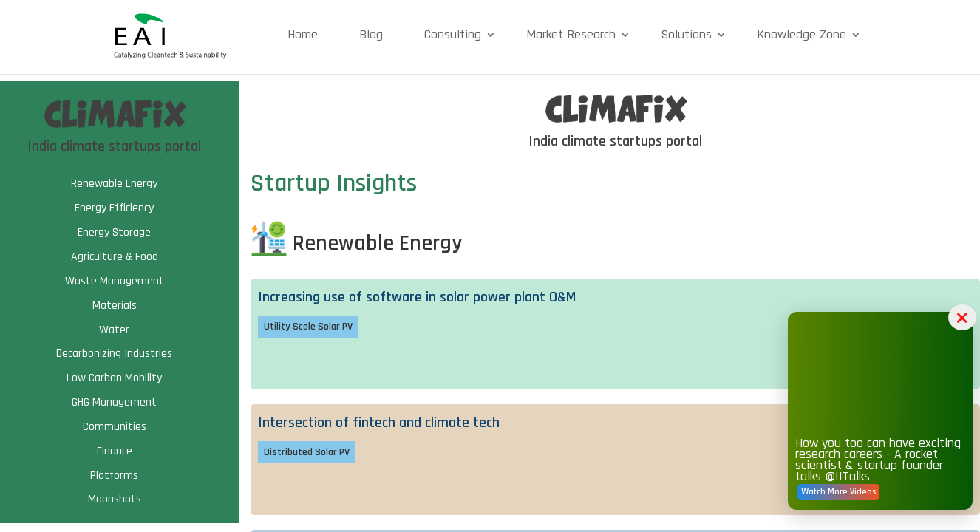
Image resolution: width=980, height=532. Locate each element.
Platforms (114, 475)
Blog (371, 34)
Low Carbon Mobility (114, 378)
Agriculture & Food (115, 257)
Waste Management (115, 281)
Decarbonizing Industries (114, 354)
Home (303, 34)
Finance (115, 451)
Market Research (571, 34)
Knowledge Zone (802, 34)
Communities (115, 427)
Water (114, 330)
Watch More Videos (838, 492)
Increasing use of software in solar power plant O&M (417, 297)
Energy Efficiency (114, 208)
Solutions (686, 34)
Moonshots (115, 499)
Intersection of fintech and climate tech (379, 423)
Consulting (453, 34)
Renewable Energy (114, 184)
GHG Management (114, 402)
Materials (115, 306)
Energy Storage (114, 232)
